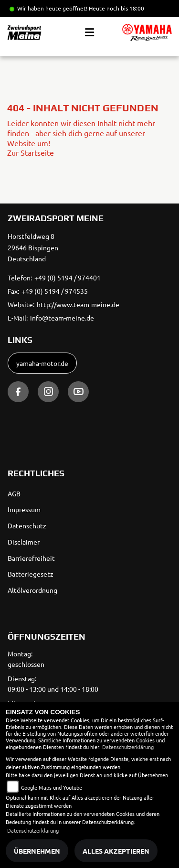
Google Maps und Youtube (52, 787)
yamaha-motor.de (42, 363)
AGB (14, 493)
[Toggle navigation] (89, 32)
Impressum (24, 509)
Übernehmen (37, 851)
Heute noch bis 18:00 (116, 8)
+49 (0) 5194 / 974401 (68, 278)
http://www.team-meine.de (78, 304)
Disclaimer (24, 542)
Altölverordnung (32, 590)
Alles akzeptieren (116, 851)
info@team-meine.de (62, 318)
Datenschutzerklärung (128, 747)
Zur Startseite (31, 152)
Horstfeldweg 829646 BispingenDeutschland (33, 247)
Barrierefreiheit (31, 558)
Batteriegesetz (31, 574)
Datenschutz (27, 525)
